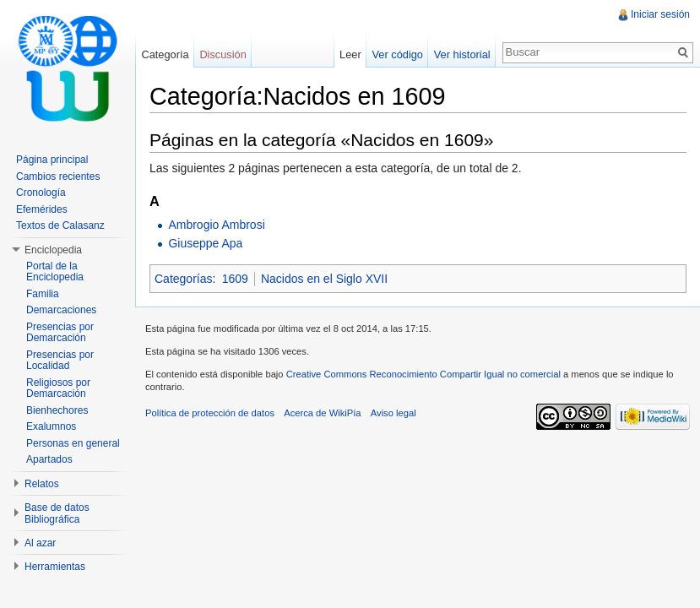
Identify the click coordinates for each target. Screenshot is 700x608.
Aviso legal (393, 413)
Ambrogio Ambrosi (216, 225)
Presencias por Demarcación (60, 333)
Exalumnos (51, 426)
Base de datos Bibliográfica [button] (57, 513)
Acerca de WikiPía (322, 413)
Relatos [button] (42, 484)
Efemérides (42, 209)
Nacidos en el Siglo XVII (324, 279)
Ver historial (462, 54)
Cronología (41, 193)
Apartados (49, 459)
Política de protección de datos (210, 413)
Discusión (222, 54)
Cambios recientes (58, 176)
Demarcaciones (61, 310)
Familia (43, 294)
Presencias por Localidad (60, 361)
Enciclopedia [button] (53, 250)
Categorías (183, 279)
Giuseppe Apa (205, 243)
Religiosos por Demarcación (58, 388)
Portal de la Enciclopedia (55, 272)
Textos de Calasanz (60, 225)
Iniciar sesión (660, 14)
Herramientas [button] (55, 567)
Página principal (52, 160)
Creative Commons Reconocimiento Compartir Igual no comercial (423, 374)
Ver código (397, 54)
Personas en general (73, 443)
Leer (350, 54)
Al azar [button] (40, 543)
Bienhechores (57, 410)
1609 (235, 279)
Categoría (165, 54)
